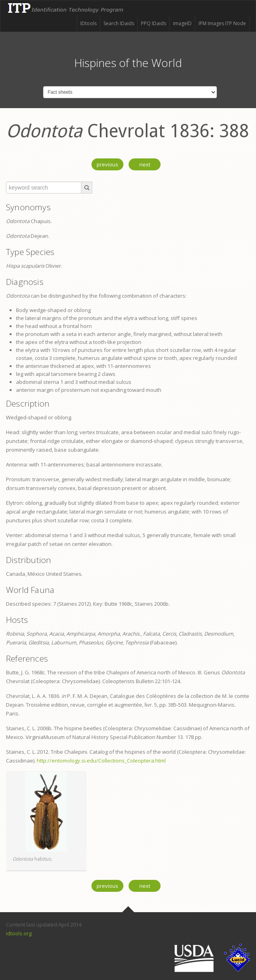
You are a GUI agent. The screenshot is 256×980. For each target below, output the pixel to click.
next (145, 164)
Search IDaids (119, 23)
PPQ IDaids (154, 23)
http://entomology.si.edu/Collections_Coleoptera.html (101, 761)
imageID (182, 23)
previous (107, 164)
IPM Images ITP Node (222, 23)
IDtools (88, 23)
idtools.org (19, 933)
